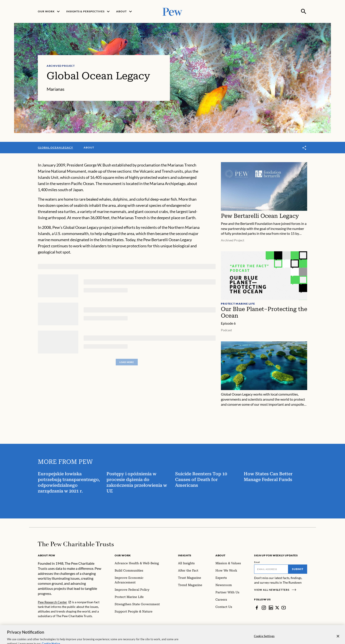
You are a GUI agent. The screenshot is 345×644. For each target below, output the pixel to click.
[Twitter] (277, 608)
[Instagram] (264, 608)
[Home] (76, 544)
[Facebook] (257, 608)
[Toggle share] (305, 148)
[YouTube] (284, 608)
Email (257, 562)
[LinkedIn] (271, 608)
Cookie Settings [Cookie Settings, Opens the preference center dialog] (264, 639)
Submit (298, 569)
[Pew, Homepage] (172, 11)
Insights (185, 555)
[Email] (271, 569)
